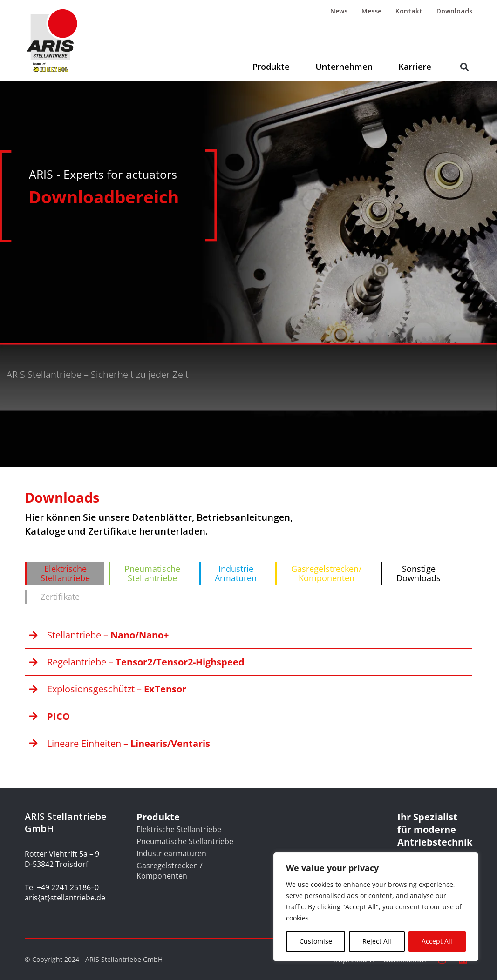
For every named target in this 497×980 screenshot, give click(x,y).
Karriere (415, 67)
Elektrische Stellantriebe (179, 829)
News (339, 11)
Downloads (454, 11)
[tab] (64, 573)
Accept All (437, 941)
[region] (376, 907)
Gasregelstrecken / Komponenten (170, 871)
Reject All (377, 941)
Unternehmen (344, 67)
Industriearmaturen (171, 853)
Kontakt (409, 11)
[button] (465, 67)
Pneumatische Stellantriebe (185, 841)
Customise (316, 941)
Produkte (271, 67)
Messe (371, 11)
